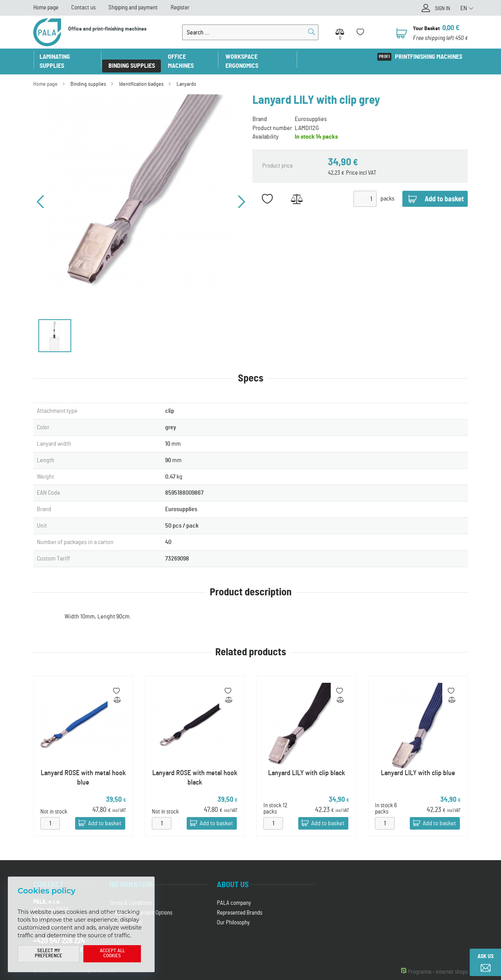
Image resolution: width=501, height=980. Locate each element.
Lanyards (186, 75)
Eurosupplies (311, 110)
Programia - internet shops (438, 963)
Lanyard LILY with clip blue (418, 764)
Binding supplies (132, 57)
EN (464, 8)
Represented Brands (240, 904)
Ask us (486, 956)
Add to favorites (267, 190)
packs (387, 190)
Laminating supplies (68, 57)
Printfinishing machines (428, 57)
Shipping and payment (133, 8)
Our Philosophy (233, 914)
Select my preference (49, 954)
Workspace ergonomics (259, 57)
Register (180, 8)
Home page (46, 8)
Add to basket (105, 815)
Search (312, 32)
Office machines (191, 57)
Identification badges (141, 75)
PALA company (234, 894)
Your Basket (427, 28)
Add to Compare (296, 190)
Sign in (441, 9)
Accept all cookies (112, 954)
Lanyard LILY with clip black (306, 764)
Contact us (83, 8)
